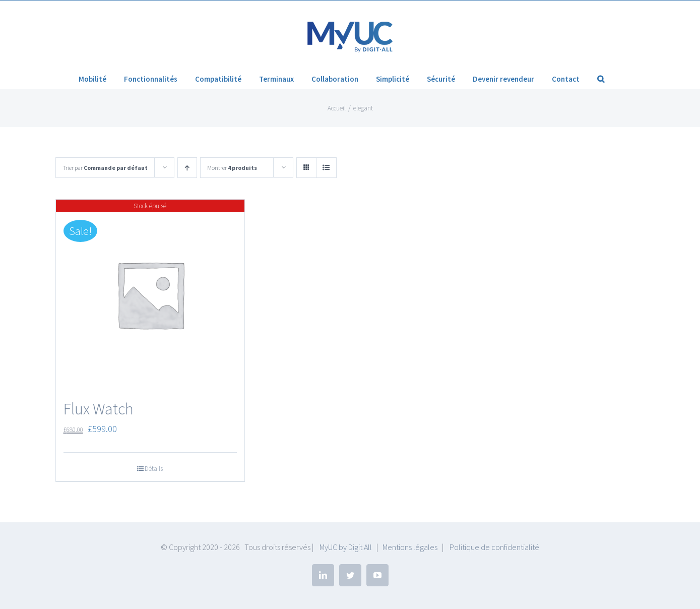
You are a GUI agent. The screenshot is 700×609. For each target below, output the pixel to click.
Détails (154, 469)
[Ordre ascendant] (187, 168)
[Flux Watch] (150, 294)
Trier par (105, 168)
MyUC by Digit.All (346, 547)
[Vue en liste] (326, 168)
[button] (601, 79)
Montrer (232, 168)
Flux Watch (99, 409)
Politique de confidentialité (494, 547)
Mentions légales (410, 547)
